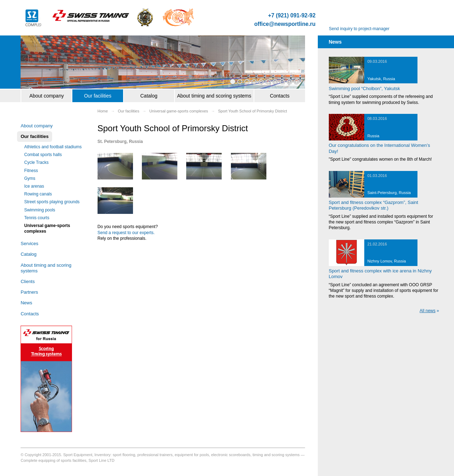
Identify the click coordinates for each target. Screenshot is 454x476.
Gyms (30, 178)
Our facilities (98, 96)
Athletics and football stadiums (53, 147)
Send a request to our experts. (126, 233)
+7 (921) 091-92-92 (292, 16)
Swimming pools (40, 210)
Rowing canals (38, 194)
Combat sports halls (43, 155)
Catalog (149, 96)
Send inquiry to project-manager (359, 29)
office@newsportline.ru (285, 24)
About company (47, 96)
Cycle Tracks (36, 162)
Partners (29, 292)
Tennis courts (37, 218)
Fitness (31, 171)
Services (29, 243)
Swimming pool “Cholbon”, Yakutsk (364, 88)
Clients (28, 281)
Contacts (280, 96)
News (26, 303)
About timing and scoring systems (214, 96)
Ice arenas (34, 186)
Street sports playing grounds (52, 202)
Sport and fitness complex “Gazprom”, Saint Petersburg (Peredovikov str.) (373, 205)
